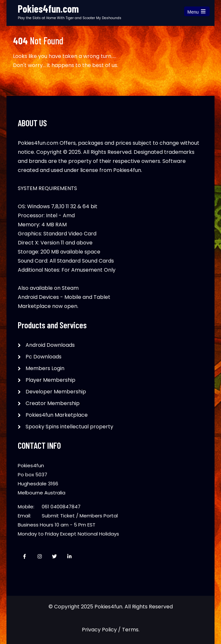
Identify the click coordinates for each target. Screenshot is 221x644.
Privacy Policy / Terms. (111, 630)
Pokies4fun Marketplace (57, 415)
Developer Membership (56, 392)
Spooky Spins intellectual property (69, 427)
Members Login (45, 368)
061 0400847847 (61, 507)
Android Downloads (50, 345)
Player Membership (50, 380)
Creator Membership (53, 403)
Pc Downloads (44, 357)
